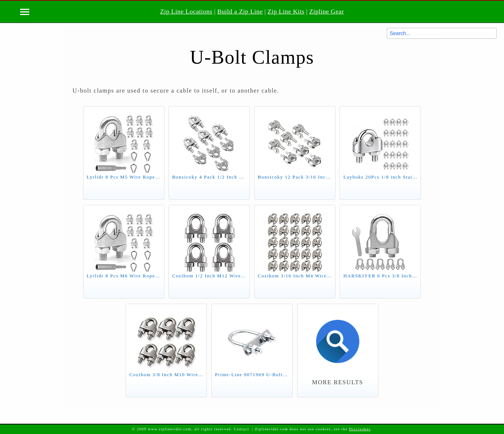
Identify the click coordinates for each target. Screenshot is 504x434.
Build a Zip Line (240, 11)
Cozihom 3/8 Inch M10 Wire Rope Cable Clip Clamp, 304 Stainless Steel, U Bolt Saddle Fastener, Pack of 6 (166, 375)
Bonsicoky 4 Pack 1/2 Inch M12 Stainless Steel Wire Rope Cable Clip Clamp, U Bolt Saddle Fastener (209, 177)
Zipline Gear (327, 11)
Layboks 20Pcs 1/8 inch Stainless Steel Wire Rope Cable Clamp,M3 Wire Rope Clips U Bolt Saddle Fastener (380, 177)
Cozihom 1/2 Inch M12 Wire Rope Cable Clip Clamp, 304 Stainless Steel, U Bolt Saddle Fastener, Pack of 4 (209, 276)
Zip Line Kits (286, 11)
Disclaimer (360, 429)
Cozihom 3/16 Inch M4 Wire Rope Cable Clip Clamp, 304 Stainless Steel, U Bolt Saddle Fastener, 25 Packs (295, 276)
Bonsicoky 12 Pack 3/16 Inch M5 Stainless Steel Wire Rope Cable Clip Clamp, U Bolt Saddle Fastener (295, 177)
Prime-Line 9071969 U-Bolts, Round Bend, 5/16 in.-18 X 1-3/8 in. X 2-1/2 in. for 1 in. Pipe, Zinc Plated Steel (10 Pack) (252, 375)
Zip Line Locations (186, 11)
